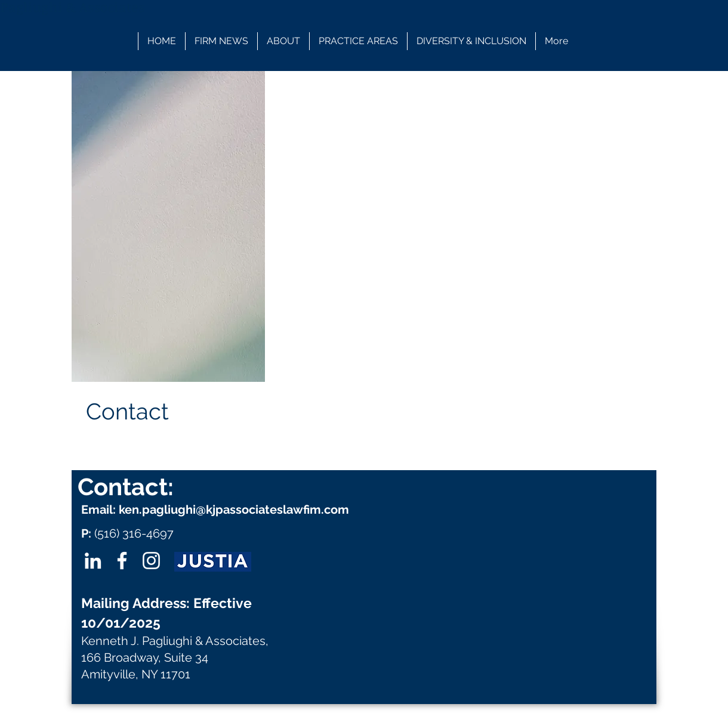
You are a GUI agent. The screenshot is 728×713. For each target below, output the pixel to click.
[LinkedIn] (93, 561)
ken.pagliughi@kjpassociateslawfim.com (234, 510)
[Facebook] (122, 561)
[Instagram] (151, 561)
